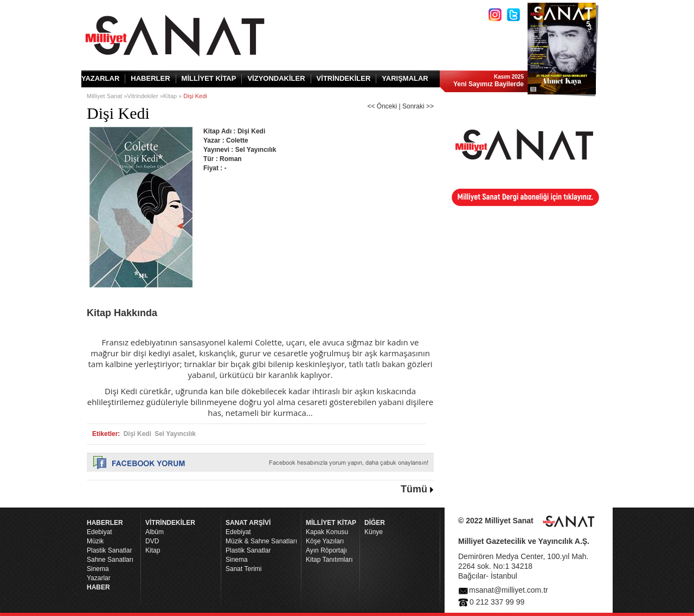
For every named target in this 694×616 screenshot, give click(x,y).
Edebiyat (99, 532)
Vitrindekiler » (145, 96)
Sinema (98, 569)
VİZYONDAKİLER (276, 78)
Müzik (95, 541)
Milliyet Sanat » (107, 96)
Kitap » (173, 96)
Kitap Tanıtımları (329, 560)
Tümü (414, 489)
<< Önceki (382, 106)
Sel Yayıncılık (175, 434)
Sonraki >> (418, 106)
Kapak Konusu (327, 532)
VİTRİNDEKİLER (344, 78)
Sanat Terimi (243, 569)
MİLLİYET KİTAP (209, 78)
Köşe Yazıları (325, 541)
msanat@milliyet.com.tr (509, 590)
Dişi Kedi (137, 434)
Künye (374, 532)
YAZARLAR (100, 78)
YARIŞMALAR (405, 78)
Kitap (153, 550)
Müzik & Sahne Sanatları (261, 541)
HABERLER (150, 78)
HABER (98, 587)
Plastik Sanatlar (109, 550)
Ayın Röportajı (326, 550)
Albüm (155, 532)
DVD (152, 541)
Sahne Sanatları (110, 560)
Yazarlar (99, 578)
